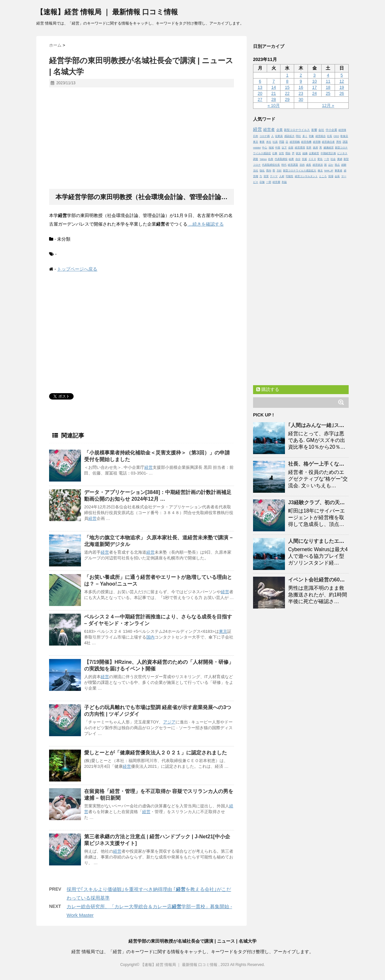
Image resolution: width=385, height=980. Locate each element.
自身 (271, 159)
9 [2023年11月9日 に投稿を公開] (301, 81)
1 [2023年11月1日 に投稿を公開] (287, 75)
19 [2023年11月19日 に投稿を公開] (342, 87)
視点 (337, 165)
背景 (266, 176)
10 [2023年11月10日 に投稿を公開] (314, 81)
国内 (150, 637)
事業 (262, 142)
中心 (265, 148)
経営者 (269, 129)
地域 (271, 148)
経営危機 (306, 142)
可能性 (289, 176)
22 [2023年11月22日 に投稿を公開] (287, 93)
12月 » (328, 105)
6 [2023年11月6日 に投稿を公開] (260, 81)
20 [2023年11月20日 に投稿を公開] (260, 93)
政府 (316, 148)
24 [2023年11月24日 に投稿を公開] (314, 93)
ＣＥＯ (312, 159)
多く (305, 136)
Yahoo (263, 159)
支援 (304, 159)
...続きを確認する (206, 224)
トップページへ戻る (77, 269)
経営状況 (318, 165)
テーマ (274, 176)
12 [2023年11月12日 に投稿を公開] (342, 81)
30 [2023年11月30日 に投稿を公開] (301, 99)
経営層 (276, 182)
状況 (298, 153)
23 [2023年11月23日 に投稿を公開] (301, 93)
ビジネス (342, 153)
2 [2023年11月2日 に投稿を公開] (301, 75)
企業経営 (314, 153)
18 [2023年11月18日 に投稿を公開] (328, 87)
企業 (280, 130)
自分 (298, 159)
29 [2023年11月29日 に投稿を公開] (287, 99)
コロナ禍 (265, 136)
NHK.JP (329, 171)
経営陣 (342, 130)
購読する (268, 389)
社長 (330, 136)
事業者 (338, 171)
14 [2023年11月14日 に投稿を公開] (273, 87)
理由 (288, 153)
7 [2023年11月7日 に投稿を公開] (274, 81)
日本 (256, 136)
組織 (305, 153)
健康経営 (329, 148)
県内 (269, 171)
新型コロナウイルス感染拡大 (300, 171)
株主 (320, 171)
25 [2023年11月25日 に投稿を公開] (328, 93)
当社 (256, 171)
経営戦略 (295, 142)
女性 (281, 153)
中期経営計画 (328, 153)
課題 (345, 142)
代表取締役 (281, 159)
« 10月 (273, 105)
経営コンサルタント (306, 176)
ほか (331, 165)
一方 (327, 159)
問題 (282, 142)
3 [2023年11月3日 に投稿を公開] (314, 75)
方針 (279, 171)
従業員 (279, 136)
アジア (169, 722)
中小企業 (331, 130)
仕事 (275, 153)
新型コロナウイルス (297, 130)
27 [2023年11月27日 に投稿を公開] (260, 99)
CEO (336, 136)
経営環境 (300, 148)
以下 (284, 148)
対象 (311, 136)
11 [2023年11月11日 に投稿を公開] (328, 81)
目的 (302, 165)
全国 (291, 148)
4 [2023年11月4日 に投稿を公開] (328, 75)
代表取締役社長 (271, 165)
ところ (323, 176)
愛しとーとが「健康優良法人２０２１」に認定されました (156, 753)
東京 (223, 631)
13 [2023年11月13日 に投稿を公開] (260, 87)
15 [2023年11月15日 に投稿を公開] (287, 87)
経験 (344, 165)
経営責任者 (328, 142)
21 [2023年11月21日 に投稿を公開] (273, 93)
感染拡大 (289, 136)
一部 (269, 182)
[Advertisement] (142, 138)
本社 (269, 142)
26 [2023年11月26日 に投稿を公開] (342, 93)
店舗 (262, 182)
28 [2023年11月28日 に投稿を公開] (273, 99)
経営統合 (321, 136)
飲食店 (344, 136)
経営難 (317, 142)
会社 (321, 130)
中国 (278, 148)
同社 (298, 136)
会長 (337, 176)
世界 (309, 148)
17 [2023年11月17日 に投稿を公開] (314, 87)
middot (257, 148)
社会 (333, 159)
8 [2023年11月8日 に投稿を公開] (287, 81)
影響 (314, 130)
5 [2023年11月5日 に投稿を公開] (341, 75)
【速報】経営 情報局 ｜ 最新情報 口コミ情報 (107, 12)
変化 (320, 159)
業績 (340, 159)
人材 (282, 176)
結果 (291, 159)
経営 (149, 467)
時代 (284, 165)
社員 (275, 142)
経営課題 (293, 165)
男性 (339, 142)
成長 (309, 165)
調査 (256, 159)
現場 (331, 176)
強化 (262, 171)
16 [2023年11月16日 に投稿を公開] (301, 87)
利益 (284, 182)
